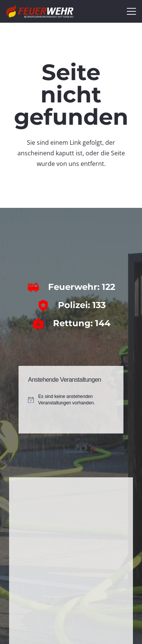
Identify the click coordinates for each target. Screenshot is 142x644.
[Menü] (131, 11)
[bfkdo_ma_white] (40, 11)
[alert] (71, 400)
